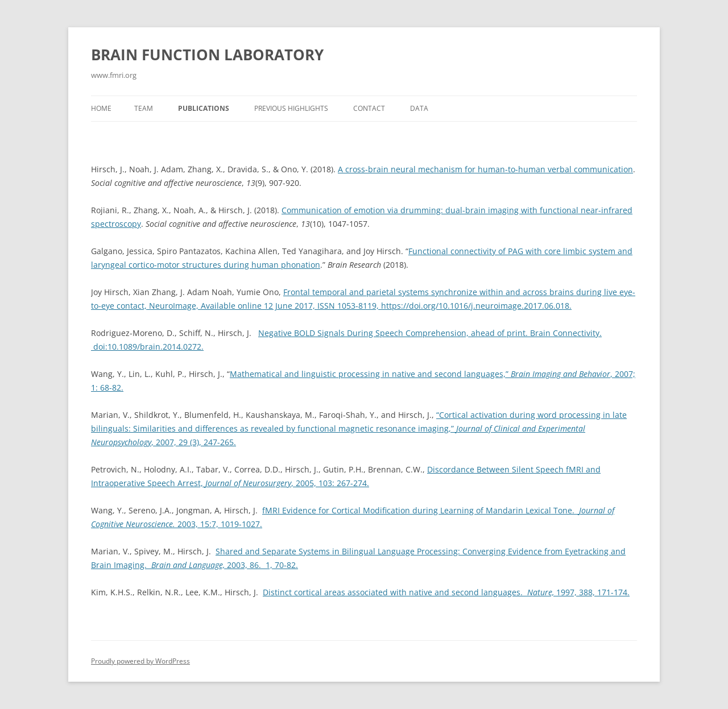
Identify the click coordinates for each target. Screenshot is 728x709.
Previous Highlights (291, 108)
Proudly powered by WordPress (140, 661)
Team (144, 108)
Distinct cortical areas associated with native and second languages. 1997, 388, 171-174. (446, 592)
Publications (204, 108)
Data (419, 108)
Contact (369, 108)
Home (101, 108)
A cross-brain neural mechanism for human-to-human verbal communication (485, 169)
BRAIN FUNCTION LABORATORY (207, 55)
